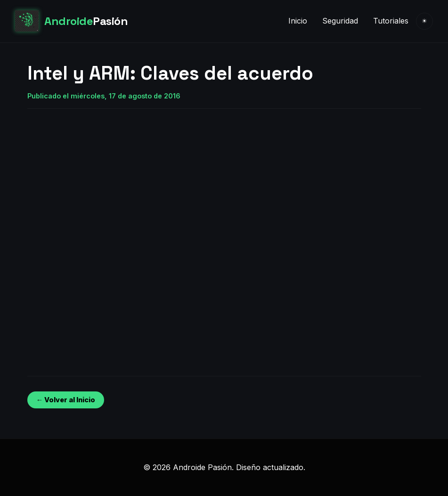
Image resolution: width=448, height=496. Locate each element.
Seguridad (340, 21)
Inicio (298, 21)
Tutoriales (391, 21)
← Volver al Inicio (66, 400)
